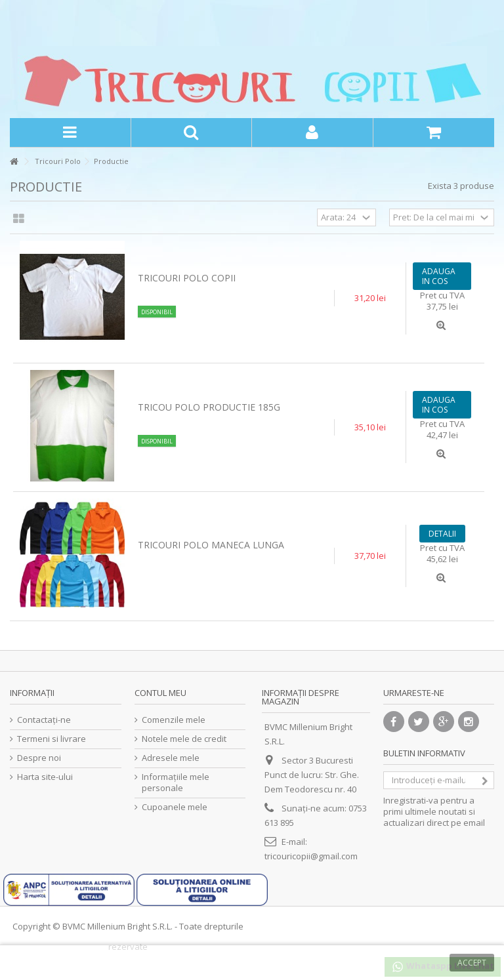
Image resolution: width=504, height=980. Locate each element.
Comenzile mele (174, 720)
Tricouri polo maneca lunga (211, 545)
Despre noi (39, 758)
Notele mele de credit (184, 739)
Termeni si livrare (52, 739)
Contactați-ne (44, 720)
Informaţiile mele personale (176, 783)
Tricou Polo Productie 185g (209, 407)
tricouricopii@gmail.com (311, 856)
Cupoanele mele (175, 807)
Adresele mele (171, 758)
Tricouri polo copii (187, 278)
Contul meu (160, 693)
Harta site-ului (45, 777)
